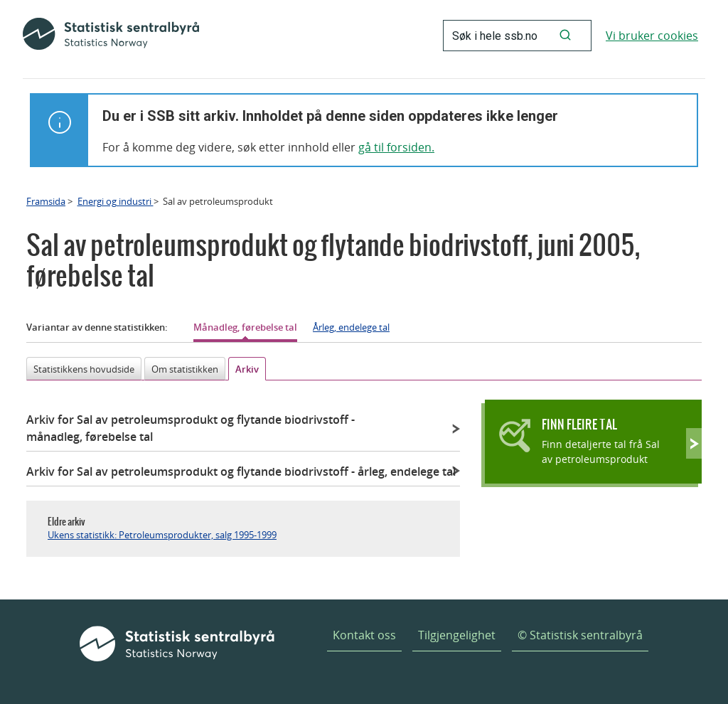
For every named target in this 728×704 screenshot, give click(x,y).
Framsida (46, 201)
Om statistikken (185, 369)
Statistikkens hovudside (84, 369)
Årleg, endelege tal (351, 327)
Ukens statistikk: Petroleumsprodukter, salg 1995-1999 (162, 535)
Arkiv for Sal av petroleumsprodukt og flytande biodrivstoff (191, 428)
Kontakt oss (364, 635)
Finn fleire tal (579, 424)
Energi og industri (116, 201)
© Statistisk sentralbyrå (580, 635)
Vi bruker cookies (652, 36)
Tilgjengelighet (457, 635)
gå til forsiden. (396, 147)
